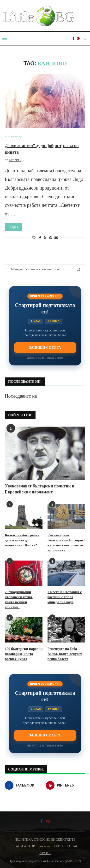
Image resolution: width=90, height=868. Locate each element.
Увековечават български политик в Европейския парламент (39, 489)
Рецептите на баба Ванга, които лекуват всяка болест (65, 654)
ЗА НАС (72, 846)
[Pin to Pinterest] (51, 238)
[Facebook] (73, 39)
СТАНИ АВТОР (23, 846)
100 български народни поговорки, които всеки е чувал (24, 654)
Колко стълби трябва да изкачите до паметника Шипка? (22, 540)
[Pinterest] (78, 39)
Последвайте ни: (22, 396)
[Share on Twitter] (45, 238)
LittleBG (15, 160)
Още (14, 227)
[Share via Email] (56, 238)
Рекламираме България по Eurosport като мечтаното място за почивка (66, 543)
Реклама (44, 846)
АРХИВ (45, 853)
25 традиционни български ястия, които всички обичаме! (19, 599)
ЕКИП (58, 846)
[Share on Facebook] (40, 238)
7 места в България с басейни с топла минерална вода (65, 597)
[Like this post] (34, 238)
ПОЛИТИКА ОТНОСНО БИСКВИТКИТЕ (45, 840)
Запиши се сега (45, 347)
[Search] (85, 39)
